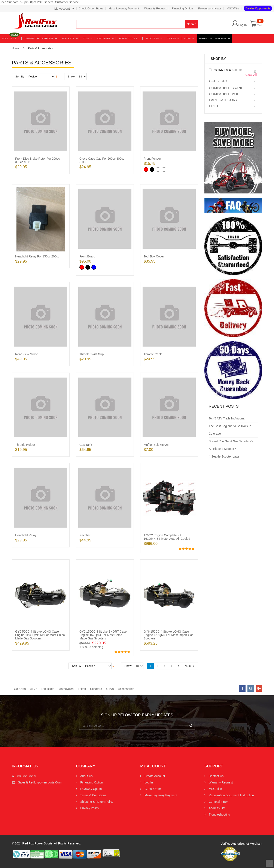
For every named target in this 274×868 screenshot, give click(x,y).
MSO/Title (233, 8)
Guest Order (153, 789)
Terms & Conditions (93, 795)
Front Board (87, 256)
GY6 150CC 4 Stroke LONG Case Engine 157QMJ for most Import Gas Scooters (169, 635)
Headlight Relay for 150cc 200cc (37, 256)
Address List (217, 808)
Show (71, 77)
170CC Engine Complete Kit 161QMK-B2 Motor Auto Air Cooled (167, 537)
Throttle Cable (153, 354)
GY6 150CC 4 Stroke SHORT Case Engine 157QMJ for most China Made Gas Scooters (103, 635)
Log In (243, 25)
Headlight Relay (26, 535)
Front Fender (152, 159)
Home (16, 48)
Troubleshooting (219, 814)
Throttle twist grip (92, 354)
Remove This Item (255, 71)
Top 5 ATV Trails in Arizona (227, 418)
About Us (86, 776)
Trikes (82, 689)
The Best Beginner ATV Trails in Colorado (230, 430)
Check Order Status (91, 8)
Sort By (20, 77)
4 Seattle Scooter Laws (224, 456)
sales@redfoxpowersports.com (40, 782)
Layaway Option (91, 789)
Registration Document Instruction (231, 795)
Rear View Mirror (26, 354)
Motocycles (66, 689)
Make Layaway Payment (124, 8)
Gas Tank (86, 445)
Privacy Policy (90, 808)
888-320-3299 (27, 776)
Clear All (251, 75)
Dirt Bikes (48, 689)
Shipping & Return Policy (97, 802)
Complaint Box (218, 802)
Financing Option (182, 8)
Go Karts (20, 689)
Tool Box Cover (154, 256)
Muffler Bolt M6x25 (156, 445)
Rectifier (85, 535)
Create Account (155, 776)
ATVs (34, 689)
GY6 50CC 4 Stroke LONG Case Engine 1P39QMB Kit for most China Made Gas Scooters (40, 635)
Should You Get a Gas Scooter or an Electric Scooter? (231, 445)
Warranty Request (155, 8)
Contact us (216, 776)
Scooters (96, 689)
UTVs (110, 689)
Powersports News (210, 8)
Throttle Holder (25, 445)
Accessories (126, 689)
